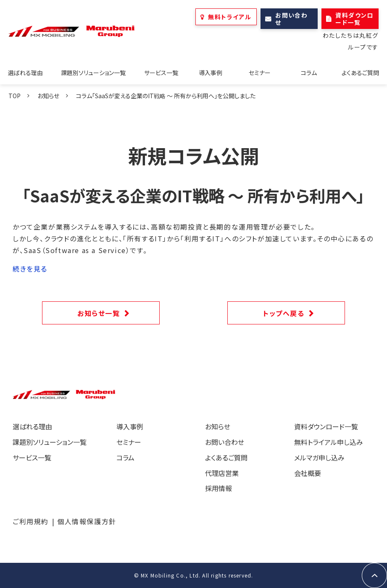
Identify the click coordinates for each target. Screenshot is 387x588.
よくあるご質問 (360, 73)
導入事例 (211, 73)
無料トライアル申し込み (329, 442)
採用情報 (219, 488)
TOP (14, 96)
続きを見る (30, 269)
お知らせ (48, 96)
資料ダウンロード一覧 (354, 19)
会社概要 (308, 473)
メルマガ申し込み (319, 457)
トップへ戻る (284, 313)
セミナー (260, 73)
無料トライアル (230, 17)
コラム (309, 73)
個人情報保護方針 (87, 521)
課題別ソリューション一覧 (93, 73)
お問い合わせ (291, 19)
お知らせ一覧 (99, 313)
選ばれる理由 (25, 73)
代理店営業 (222, 473)
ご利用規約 (31, 521)
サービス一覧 (161, 73)
